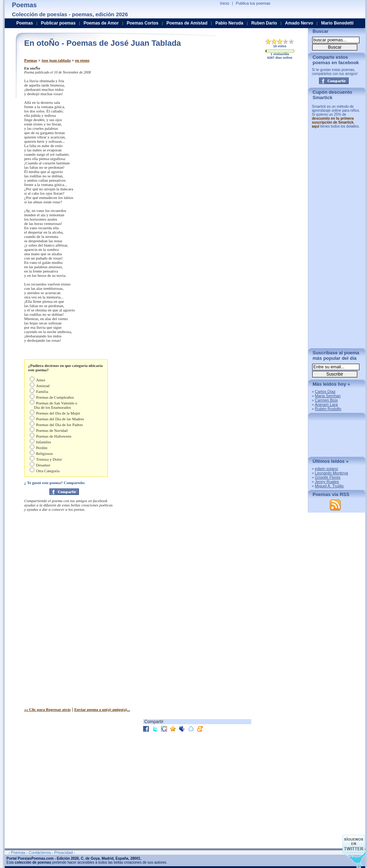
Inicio (225, 3)
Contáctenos (40, 852)
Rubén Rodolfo (328, 409)
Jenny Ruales (327, 482)
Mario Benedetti (337, 23)
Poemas (31, 60)
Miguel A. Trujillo (329, 486)
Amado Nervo (299, 23)
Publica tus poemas (253, 3)
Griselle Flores (328, 477)
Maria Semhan (328, 396)
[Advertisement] (229, 111)
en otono (82, 60)
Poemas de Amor (101, 23)
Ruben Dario (264, 23)
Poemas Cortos (142, 23)
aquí (316, 126)
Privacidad (63, 852)
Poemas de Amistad (187, 23)
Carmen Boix (326, 400)
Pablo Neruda (229, 23)
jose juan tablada (56, 60)
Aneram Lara (326, 404)
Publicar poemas (58, 23)
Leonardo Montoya (331, 473)
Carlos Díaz (325, 391)
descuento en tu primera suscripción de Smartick (333, 120)
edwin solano (326, 469)
